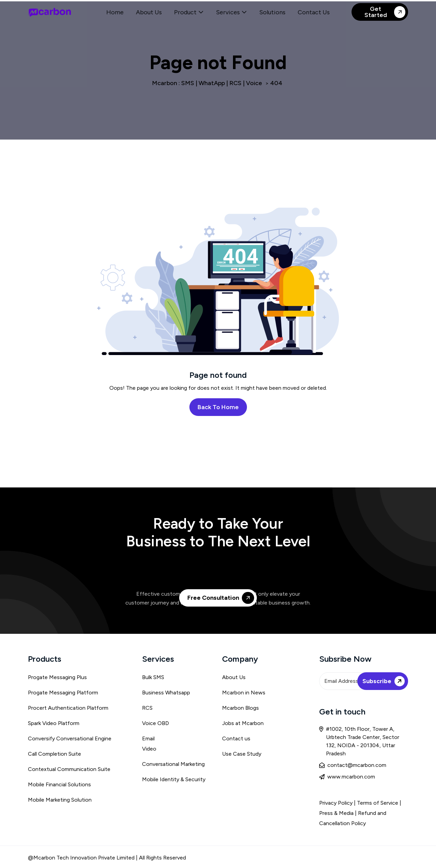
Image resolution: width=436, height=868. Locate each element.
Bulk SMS (153, 677)
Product (185, 12)
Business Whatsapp (166, 693)
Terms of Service (378, 803)
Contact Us (314, 12)
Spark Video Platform (54, 723)
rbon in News (249, 693)
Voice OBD (155, 723)
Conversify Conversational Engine (70, 738)
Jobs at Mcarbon (243, 723)
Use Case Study (242, 754)
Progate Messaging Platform (63, 693)
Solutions (272, 12)
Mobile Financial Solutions (59, 784)
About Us (149, 12)
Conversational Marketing (173, 764)
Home (115, 12)
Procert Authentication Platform (68, 708)
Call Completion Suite (54, 754)
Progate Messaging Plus (57, 677)
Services (228, 12)
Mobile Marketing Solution (60, 800)
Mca (227, 693)
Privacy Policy (336, 803)
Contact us (236, 738)
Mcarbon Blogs (240, 708)
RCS (147, 708)
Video (149, 749)
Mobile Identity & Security (174, 779)
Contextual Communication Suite (69, 769)
